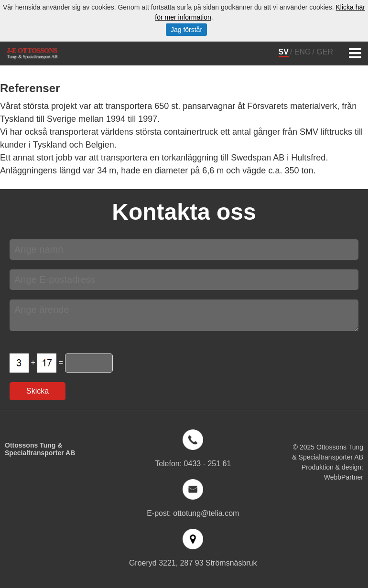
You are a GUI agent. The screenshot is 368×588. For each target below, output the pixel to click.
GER (325, 52)
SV (284, 52)
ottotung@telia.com (206, 513)
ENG (303, 52)
